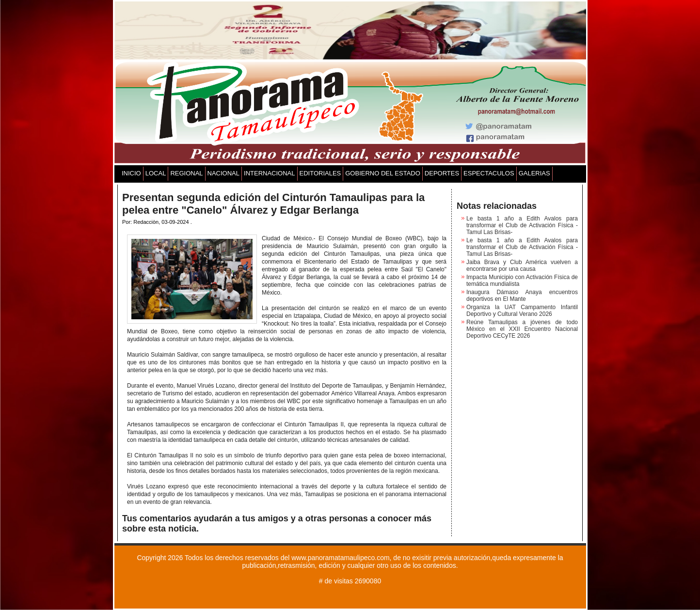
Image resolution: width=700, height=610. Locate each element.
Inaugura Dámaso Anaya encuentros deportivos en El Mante (522, 296)
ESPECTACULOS (489, 173)
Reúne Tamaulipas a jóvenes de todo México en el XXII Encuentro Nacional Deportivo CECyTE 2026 (522, 329)
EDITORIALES (320, 173)
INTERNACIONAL (269, 173)
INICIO (131, 173)
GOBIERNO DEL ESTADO (383, 173)
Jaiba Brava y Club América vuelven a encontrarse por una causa (522, 266)
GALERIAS (534, 173)
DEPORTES (442, 173)
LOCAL (156, 173)
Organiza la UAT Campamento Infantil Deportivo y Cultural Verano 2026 (522, 311)
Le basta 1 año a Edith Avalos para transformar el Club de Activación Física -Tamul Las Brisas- (522, 225)
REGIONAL (186, 173)
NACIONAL (223, 173)
